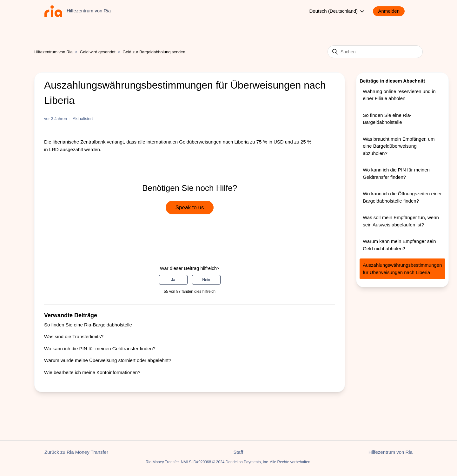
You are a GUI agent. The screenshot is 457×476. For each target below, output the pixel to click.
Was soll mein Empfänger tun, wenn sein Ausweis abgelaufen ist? (401, 221)
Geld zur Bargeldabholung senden (154, 52)
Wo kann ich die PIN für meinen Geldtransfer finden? (100, 349)
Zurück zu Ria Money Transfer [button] (76, 452)
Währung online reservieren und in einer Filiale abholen (399, 95)
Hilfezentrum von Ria (53, 52)
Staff (238, 452)
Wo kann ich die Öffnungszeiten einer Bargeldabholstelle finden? (402, 197)
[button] (392, 11)
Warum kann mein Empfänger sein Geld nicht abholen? (399, 245)
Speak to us (190, 208)
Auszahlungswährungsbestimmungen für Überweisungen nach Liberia (402, 269)
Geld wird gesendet (98, 52)
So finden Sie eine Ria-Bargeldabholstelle (88, 325)
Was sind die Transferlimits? (74, 336)
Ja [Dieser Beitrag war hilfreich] (173, 280)
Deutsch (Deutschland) (338, 11)
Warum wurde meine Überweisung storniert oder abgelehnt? (108, 360)
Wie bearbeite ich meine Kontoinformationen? (92, 372)
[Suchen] (375, 52)
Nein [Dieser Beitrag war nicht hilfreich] (206, 280)
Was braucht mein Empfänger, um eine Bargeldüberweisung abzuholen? (399, 146)
